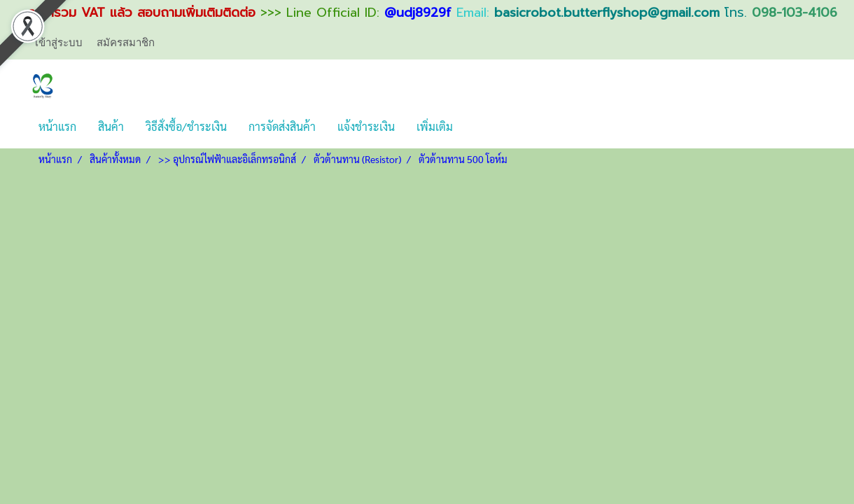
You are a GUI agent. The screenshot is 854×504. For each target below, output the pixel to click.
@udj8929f (418, 13)
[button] (476, 127)
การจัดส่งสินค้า (282, 126)
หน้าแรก (57, 126)
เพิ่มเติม (435, 126)
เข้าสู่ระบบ (59, 42)
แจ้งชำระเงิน (366, 126)
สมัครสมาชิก (126, 42)
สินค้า (111, 126)
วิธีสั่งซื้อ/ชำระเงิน (186, 126)
